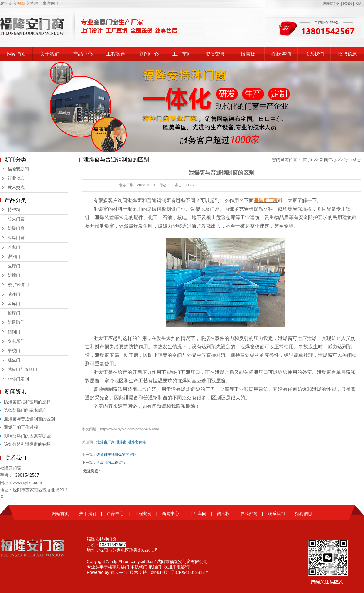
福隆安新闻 (18, 169)
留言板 (248, 54)
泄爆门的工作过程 (21, 427)
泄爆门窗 (16, 238)
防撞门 (14, 275)
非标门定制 (18, 379)
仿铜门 (14, 332)
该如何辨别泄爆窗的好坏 (27, 444)
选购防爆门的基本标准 (25, 410)
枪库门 (14, 313)
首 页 (308, 160)
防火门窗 (16, 219)
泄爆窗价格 (137, 442)
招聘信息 (347, 54)
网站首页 (17, 54)
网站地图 (332, 3)
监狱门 (14, 247)
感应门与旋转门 (22, 369)
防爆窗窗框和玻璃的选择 (27, 402)
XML (360, 3)
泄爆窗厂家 (106, 442)
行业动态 (16, 178)
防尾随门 (16, 322)
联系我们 (314, 54)
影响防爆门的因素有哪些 (27, 436)
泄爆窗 (121, 442)
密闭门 (14, 257)
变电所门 (16, 341)
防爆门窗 (16, 228)
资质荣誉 (215, 54)
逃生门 (14, 360)
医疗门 (14, 266)
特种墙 (14, 210)
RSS (347, 3)
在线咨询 (281, 54)
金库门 (14, 304)
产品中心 (83, 54)
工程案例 (116, 54)
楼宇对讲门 (18, 285)
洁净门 (14, 294)
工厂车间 (182, 54)
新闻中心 (149, 54)
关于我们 (50, 54)
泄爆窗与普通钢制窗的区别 (29, 419)
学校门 (14, 351)
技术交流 (16, 188)
